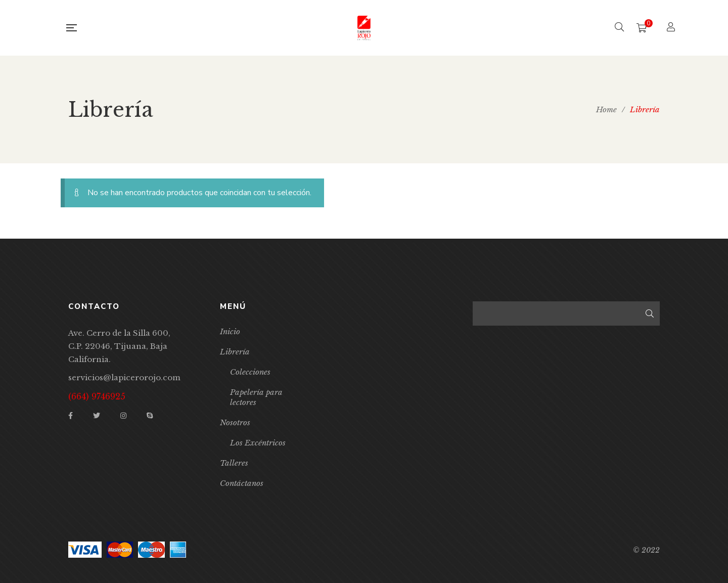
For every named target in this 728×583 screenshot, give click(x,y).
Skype (150, 416)
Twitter (97, 416)
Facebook (71, 416)
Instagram (123, 416)
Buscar (650, 313)
